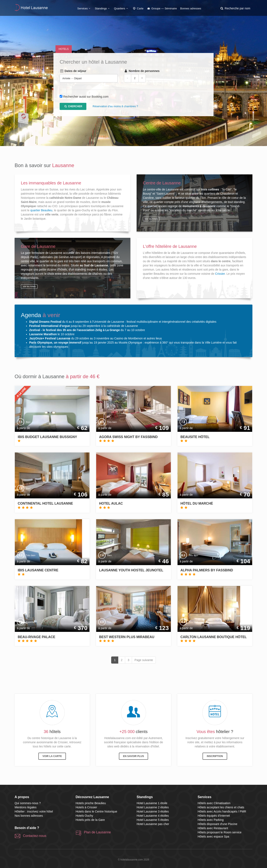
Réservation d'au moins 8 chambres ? (115, 106)
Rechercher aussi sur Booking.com (86, 97)
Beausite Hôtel (195, 437)
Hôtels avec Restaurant (213, 828)
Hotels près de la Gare (90, 820)
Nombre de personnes (142, 71)
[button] (235, 8)
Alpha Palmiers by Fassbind (207, 570)
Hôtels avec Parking (211, 820)
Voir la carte (52, 756)
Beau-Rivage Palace (37, 637)
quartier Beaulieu (41, 210)
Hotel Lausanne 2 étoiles (153, 807)
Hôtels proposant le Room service (220, 832)
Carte (138, 8)
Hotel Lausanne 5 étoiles (153, 820)
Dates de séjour (73, 71)
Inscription (215, 756)
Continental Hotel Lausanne (45, 503)
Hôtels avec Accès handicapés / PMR (222, 811)
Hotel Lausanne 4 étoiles (153, 816)
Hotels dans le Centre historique (96, 811)
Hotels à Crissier (86, 807)
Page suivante (144, 660)
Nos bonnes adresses (29, 816)
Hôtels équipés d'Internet (214, 816)
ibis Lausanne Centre (38, 570)
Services (84, 8)
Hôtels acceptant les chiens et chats (221, 807)
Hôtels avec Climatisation (214, 803)
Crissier (220, 274)
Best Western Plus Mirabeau (127, 637)
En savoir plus (133, 756)
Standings (103, 8)
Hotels (64, 49)
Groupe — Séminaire (162, 8)
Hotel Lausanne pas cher (153, 824)
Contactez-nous (35, 836)
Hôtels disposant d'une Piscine (218, 824)
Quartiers (122, 8)
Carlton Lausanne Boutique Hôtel (214, 637)
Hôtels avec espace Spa (213, 837)
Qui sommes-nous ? (28, 803)
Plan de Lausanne (98, 832)
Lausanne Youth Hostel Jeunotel (131, 570)
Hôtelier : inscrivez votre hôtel (34, 811)
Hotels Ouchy (84, 816)
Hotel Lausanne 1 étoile (152, 803)
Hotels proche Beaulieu (91, 803)
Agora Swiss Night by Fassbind (128, 437)
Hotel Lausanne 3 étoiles (153, 811)
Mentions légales (26, 807)
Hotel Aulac (111, 503)
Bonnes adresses (191, 8)
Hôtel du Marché (197, 503)
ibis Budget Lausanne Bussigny (47, 437)
